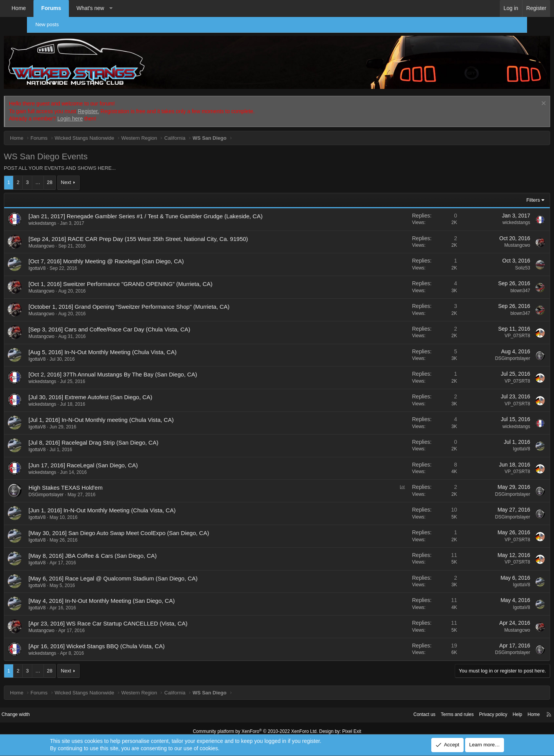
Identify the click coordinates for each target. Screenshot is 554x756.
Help (483, 710)
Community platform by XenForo (257, 726)
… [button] (65, 177)
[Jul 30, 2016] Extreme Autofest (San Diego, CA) (117, 392)
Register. (115, 106)
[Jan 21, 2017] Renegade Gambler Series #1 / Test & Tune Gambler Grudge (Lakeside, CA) (172, 211)
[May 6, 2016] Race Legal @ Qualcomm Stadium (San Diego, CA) (140, 573)
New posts (51, 24)
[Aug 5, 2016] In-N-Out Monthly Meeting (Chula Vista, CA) (129, 347)
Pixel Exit (345, 726)
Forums (78, 8)
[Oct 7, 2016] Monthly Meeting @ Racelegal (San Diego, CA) (133, 256)
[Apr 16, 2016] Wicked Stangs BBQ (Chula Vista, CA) (123, 641)
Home (46, 8)
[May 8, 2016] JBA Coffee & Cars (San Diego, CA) (119, 550)
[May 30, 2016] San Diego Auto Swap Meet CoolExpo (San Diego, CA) (146, 528)
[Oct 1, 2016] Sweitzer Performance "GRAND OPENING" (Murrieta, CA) (147, 279)
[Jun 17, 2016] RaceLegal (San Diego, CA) (110, 460)
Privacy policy (457, 710)
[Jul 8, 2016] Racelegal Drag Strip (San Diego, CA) (120, 437)
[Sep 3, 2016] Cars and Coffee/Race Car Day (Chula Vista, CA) (136, 324)
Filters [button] (506, 195)
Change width (50, 710)
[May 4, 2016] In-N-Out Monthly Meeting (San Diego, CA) (128, 596)
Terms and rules (418, 710)
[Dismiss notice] (516, 99)
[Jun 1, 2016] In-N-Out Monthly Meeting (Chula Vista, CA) (129, 505)
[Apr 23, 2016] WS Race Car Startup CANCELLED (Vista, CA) (135, 618)
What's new (117, 8)
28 (77, 177)
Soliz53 (496, 263)
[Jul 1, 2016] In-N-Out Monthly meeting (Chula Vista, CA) (128, 414)
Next (93, 177)
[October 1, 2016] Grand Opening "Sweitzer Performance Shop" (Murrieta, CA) (156, 301)
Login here (97, 114)
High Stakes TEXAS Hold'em (93, 483)
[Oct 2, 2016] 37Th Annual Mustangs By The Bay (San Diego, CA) (140, 369)
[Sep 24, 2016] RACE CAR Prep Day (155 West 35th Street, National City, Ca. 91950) (165, 233)
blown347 (493, 285)
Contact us (383, 710)
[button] (138, 8)
